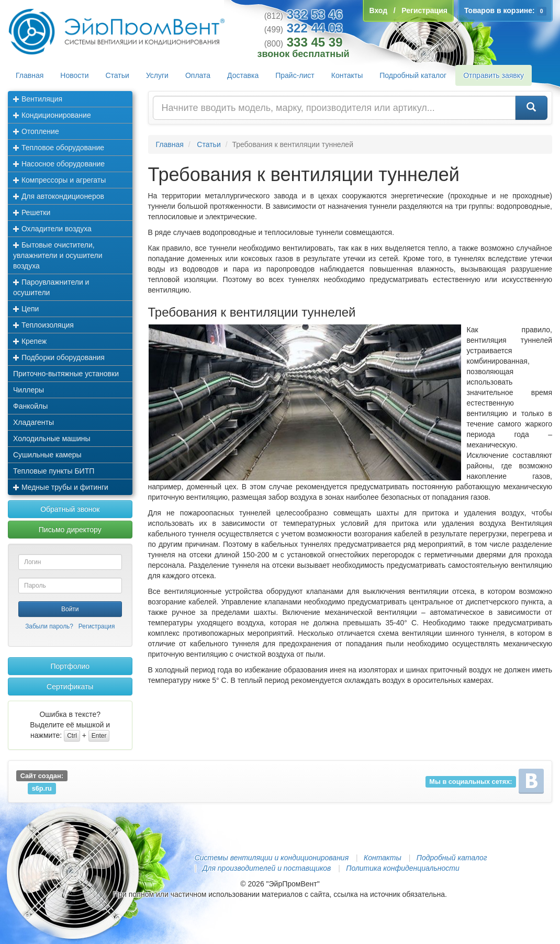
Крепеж (30, 341)
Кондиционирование (52, 115)
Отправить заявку (494, 75)
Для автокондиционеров (59, 196)
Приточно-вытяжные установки (66, 374)
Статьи (117, 75)
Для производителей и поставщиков (267, 868)
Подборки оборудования (59, 357)
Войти (70, 609)
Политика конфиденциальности (402, 868)
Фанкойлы (30, 406)
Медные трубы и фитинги (61, 487)
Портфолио (70, 666)
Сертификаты (70, 687)
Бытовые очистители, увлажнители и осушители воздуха (58, 255)
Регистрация (97, 626)
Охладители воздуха (52, 229)
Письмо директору (70, 530)
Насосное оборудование (59, 164)
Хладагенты (33, 422)
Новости (74, 75)
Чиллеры (29, 390)
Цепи (26, 309)
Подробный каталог (413, 75)
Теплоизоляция (43, 325)
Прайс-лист (295, 75)
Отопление (36, 131)
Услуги (157, 75)
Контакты (347, 75)
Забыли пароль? (49, 626)
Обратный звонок (70, 509)
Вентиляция (38, 99)
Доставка (243, 75)
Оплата (198, 75)
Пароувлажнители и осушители (51, 287)
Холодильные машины (52, 439)
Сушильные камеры (47, 455)
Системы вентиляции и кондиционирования (272, 858)
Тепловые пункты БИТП (54, 471)
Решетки (32, 212)
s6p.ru (42, 788)
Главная (30, 75)
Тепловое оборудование (59, 148)
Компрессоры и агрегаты (59, 180)
